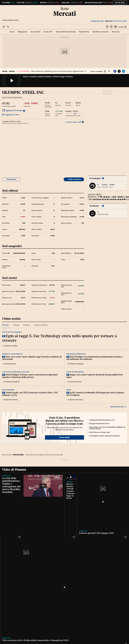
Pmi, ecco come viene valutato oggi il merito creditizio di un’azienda (32, 358)
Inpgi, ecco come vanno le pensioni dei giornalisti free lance (95, 376)
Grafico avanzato (75, 179)
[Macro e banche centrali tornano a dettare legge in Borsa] (71, 477)
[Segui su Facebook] (107, 27)
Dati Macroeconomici (101, 32)
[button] (4, 27)
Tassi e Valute (35, 32)
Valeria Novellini (12, 346)
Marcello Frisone (76, 382)
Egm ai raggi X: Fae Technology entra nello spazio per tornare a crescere (59, 338)
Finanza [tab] (16, 325)
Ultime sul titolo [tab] (41, 325)
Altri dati (120, 3)
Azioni (12, 32)
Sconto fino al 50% (116, 21)
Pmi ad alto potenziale (12, 332)
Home (5, 71)
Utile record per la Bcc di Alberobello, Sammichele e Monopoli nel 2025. (36, 640)
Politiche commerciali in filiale (16, 372)
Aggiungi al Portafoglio (12, 111)
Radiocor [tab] (27, 325)
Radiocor (6, 476)
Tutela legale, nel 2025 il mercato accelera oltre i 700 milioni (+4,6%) (30, 394)
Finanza (70, 482)
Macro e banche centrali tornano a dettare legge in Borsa (48, 77)
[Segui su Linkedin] (116, 27)
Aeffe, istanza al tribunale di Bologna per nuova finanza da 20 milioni (95, 394)
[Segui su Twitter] (111, 27)
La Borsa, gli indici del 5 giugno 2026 (96, 533)
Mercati (65, 14)
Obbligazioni (22, 32)
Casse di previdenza (75, 372)
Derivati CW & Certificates (66, 32)
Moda (69, 390)
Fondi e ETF (48, 32)
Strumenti (116, 32)
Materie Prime (84, 32)
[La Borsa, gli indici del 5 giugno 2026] (103, 502)
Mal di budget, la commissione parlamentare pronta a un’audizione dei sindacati (94, 358)
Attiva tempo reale (73, 122)
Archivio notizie (119, 407)
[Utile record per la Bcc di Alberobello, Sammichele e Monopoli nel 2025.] (64, 587)
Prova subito (64, 437)
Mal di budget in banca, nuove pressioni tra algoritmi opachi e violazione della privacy (30, 376)
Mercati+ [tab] (6, 325)
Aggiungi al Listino (11, 115)
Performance (11, 179)
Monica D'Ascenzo (76, 400)
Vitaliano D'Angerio (77, 364)
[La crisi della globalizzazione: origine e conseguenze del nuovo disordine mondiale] (43, 486)
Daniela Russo (11, 364)
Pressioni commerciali (76, 354)
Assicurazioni (8, 390)
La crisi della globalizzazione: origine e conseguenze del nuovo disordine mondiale (11, 485)
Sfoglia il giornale (97, 21)
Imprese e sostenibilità (12, 354)
